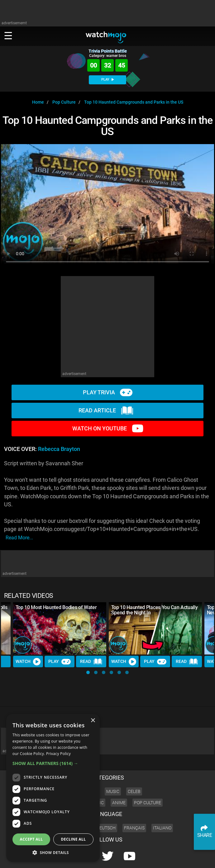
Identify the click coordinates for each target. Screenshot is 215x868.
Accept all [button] (31, 839)
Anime (119, 781)
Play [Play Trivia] (60, 662)
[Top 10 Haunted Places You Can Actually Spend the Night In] (155, 628)
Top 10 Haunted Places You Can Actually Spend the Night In (155, 610)
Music (113, 770)
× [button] (93, 721)
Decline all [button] (74, 839)
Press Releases (111, 857)
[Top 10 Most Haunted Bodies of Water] (60, 628)
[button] (88, 672)
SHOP (205, 857)
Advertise (175, 857)
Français (134, 807)
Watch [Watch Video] (28, 662)
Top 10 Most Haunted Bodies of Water (56, 607)
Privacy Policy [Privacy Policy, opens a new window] (58, 754)
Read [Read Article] (91, 662)
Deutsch (106, 807)
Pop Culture (148, 781)
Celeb (134, 770)
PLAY (107, 80)
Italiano (162, 807)
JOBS (192, 857)
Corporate (136, 857)
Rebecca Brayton (59, 449)
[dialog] (53, 788)
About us (156, 857)
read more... (19, 538)
